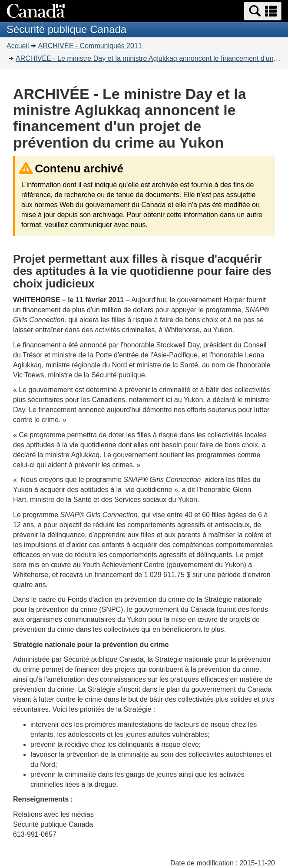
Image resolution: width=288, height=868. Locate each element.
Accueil (18, 46)
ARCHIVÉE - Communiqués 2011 (90, 46)
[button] (263, 11)
